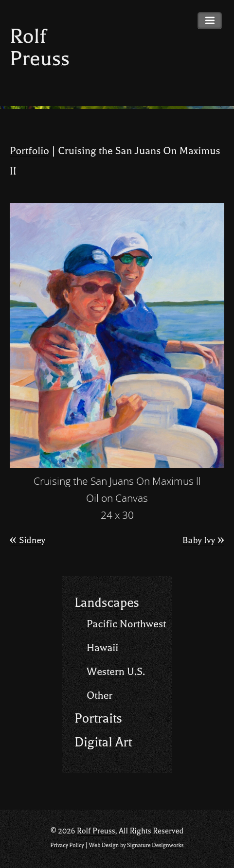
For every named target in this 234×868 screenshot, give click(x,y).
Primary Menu (210, 21)
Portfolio (29, 151)
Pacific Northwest (126, 624)
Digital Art (103, 742)
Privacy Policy (67, 845)
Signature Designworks (155, 845)
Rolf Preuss (40, 47)
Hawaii (102, 648)
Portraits (98, 718)
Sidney (27, 540)
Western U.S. (116, 672)
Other (99, 695)
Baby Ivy (203, 540)
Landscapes (107, 603)
